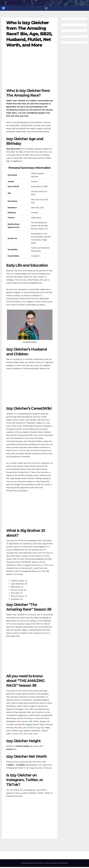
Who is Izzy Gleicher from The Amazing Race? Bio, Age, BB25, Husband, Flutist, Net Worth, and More (29, 34)
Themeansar (63, 863)
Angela (28, 724)
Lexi (21, 731)
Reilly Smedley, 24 (19, 596)
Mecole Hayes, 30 (19, 590)
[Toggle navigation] (46, 8)
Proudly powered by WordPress (32, 863)
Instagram (35, 256)
